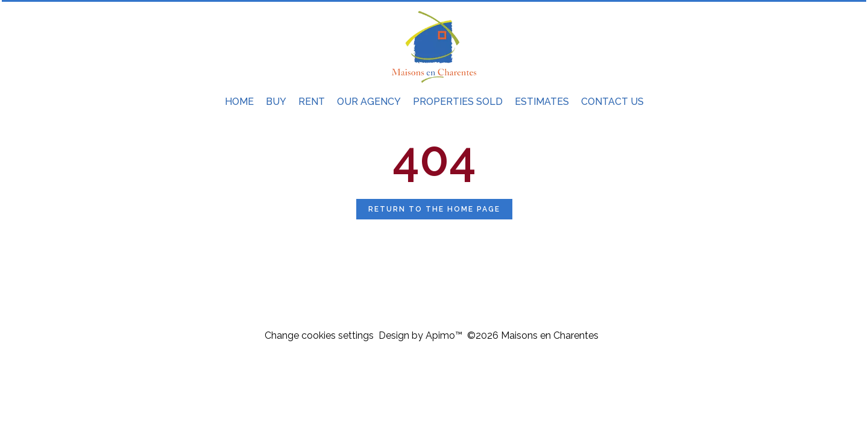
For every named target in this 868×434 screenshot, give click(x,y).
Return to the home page (434, 209)
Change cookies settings (319, 335)
